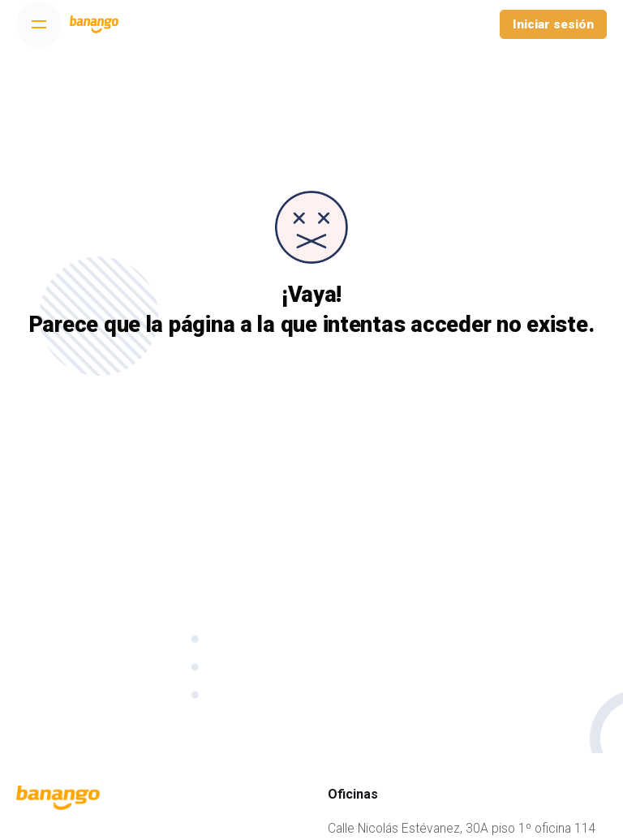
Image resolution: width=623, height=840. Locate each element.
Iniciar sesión (553, 24)
